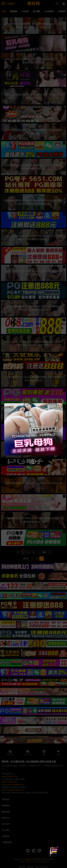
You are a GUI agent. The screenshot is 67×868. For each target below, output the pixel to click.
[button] (50, 856)
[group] (54, 851)
